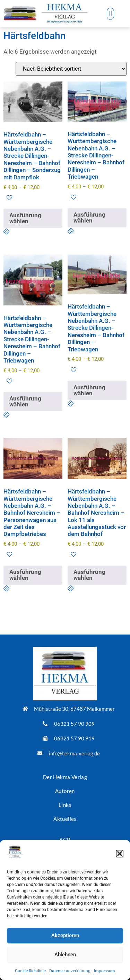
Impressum (105, 971)
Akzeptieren (65, 935)
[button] (120, 854)
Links (65, 805)
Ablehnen (65, 955)
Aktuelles (65, 819)
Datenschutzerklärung (70, 971)
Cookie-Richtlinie (30, 971)
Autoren (65, 791)
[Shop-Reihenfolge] (71, 69)
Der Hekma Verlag (65, 777)
